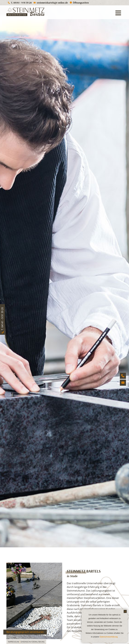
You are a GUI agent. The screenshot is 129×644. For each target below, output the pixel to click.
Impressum (14, 642)
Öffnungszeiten (81, 3)
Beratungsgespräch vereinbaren (25, 632)
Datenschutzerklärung (33, 642)
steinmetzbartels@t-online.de (52, 3)
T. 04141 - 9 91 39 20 (21, 3)
